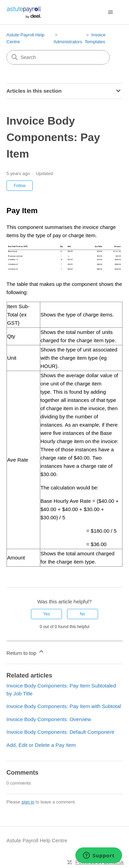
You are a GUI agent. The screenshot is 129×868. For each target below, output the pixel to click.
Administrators (68, 42)
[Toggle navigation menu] (110, 12)
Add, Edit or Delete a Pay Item (41, 745)
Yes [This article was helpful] (47, 614)
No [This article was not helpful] (82, 614)
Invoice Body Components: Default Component (60, 732)
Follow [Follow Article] (20, 186)
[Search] (58, 57)
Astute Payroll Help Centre (37, 840)
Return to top (26, 652)
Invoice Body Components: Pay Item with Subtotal (64, 706)
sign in (28, 802)
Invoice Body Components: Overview (49, 719)
